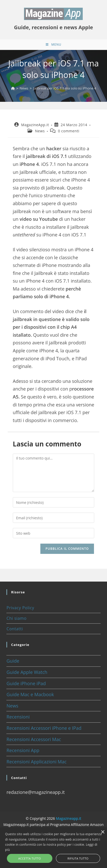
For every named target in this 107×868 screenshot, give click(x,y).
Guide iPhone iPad (26, 683)
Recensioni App (23, 750)
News (40, 131)
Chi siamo (16, 618)
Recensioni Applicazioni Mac (36, 762)
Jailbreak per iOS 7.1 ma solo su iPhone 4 (65, 88)
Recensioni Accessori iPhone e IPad (44, 728)
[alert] (53, 848)
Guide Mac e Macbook (30, 694)
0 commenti (69, 131)
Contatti (15, 629)
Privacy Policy (20, 608)
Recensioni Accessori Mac (34, 739)
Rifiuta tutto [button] (78, 858)
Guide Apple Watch (27, 672)
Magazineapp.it (69, 818)
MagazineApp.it (35, 125)
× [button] (103, 832)
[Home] (13, 88)
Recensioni (18, 717)
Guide (13, 661)
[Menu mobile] (53, 45)
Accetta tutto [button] (29, 858)
